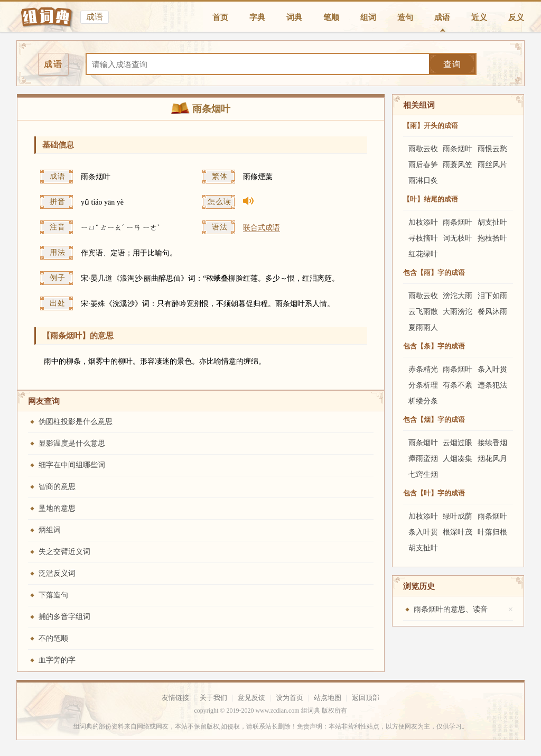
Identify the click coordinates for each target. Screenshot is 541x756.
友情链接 (175, 698)
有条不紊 (458, 385)
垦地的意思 (57, 508)
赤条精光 (423, 369)
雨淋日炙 (423, 181)
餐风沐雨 (492, 312)
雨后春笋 (423, 165)
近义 (479, 17)
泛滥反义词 (57, 573)
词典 (294, 17)
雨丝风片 (492, 165)
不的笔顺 (53, 638)
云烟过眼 (458, 443)
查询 (452, 64)
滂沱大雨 (458, 296)
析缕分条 (423, 401)
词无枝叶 (458, 238)
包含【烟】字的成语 (434, 420)
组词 (368, 17)
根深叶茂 (458, 532)
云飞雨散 (423, 312)
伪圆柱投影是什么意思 (76, 422)
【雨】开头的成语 (431, 126)
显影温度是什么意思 (72, 443)
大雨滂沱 (458, 312)
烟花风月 (492, 459)
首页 (220, 17)
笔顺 (331, 17)
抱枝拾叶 (492, 238)
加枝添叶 (423, 222)
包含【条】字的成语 (434, 346)
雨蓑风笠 (458, 165)
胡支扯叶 (492, 222)
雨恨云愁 (492, 149)
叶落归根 (492, 532)
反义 (516, 17)
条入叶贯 (492, 369)
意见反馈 (251, 698)
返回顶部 (366, 698)
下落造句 (53, 595)
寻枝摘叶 (423, 238)
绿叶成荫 (458, 516)
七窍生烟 (423, 474)
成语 (442, 17)
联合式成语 (262, 228)
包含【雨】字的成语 (434, 273)
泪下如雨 (492, 296)
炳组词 (50, 530)
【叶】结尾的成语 (431, 199)
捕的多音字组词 (64, 617)
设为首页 (290, 698)
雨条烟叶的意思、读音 (451, 609)
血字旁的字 (57, 660)
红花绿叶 (423, 254)
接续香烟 (492, 443)
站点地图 (328, 698)
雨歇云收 (423, 149)
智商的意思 (57, 487)
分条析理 (423, 385)
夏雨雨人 (423, 328)
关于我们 (213, 698)
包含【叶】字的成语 (434, 493)
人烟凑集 (458, 459)
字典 (257, 17)
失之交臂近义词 (64, 552)
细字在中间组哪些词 (72, 465)
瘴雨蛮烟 (423, 459)
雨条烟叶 (458, 149)
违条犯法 (492, 385)
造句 (405, 17)
